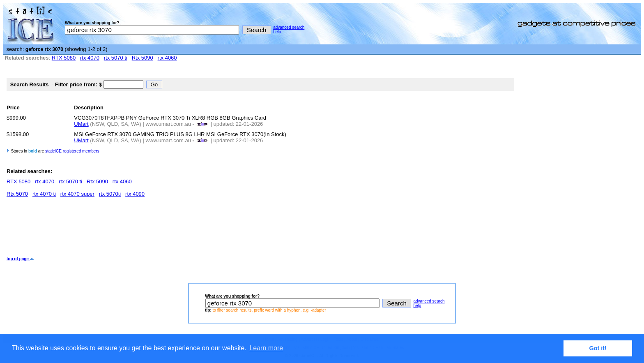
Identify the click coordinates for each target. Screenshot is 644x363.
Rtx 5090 (143, 58)
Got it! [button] (598, 348)
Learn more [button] (266, 348)
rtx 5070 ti (116, 58)
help (277, 32)
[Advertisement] (156, 230)
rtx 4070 (90, 58)
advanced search (289, 27)
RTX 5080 (64, 58)
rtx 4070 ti (44, 194)
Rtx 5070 (17, 194)
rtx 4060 (167, 58)
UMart (81, 124)
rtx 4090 (135, 194)
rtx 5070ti (110, 194)
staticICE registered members (72, 151)
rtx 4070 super (77, 194)
